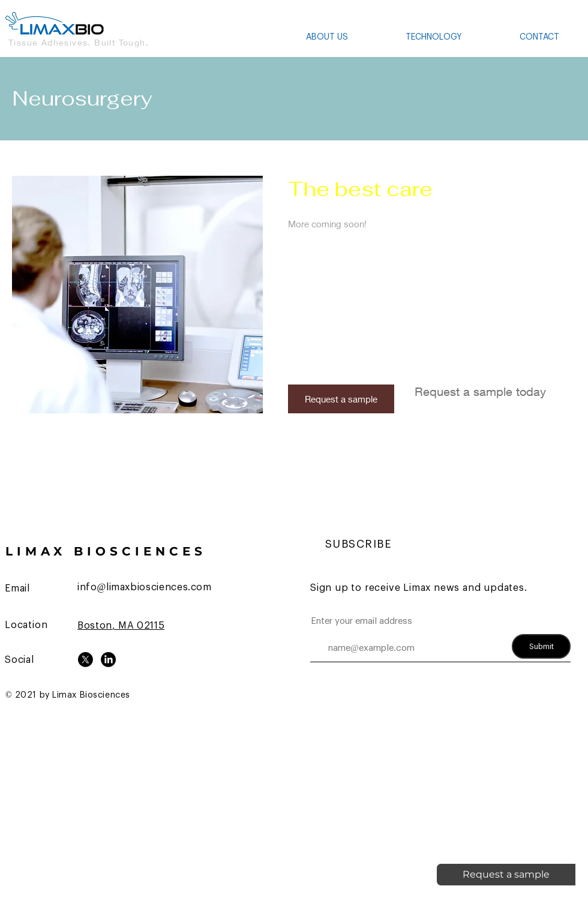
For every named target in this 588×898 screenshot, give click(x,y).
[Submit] (541, 646)
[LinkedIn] (108, 660)
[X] (85, 660)
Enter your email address (361, 621)
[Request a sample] (341, 399)
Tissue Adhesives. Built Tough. (79, 42)
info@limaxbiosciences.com (145, 587)
